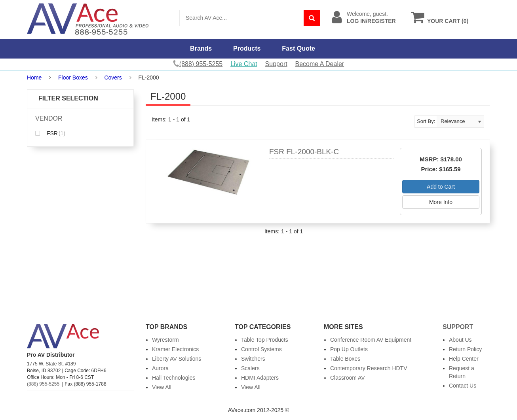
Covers (113, 78)
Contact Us (463, 386)
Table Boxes (345, 359)
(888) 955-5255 (43, 384)
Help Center (464, 359)
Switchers (253, 359)
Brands (201, 48)
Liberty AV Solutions (177, 359)
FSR (50, 133)
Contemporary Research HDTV (369, 368)
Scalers (250, 368)
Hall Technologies (174, 378)
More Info (441, 202)
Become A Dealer (320, 64)
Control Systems (261, 349)
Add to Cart (441, 187)
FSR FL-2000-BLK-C (304, 152)
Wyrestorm (165, 340)
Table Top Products (265, 340)
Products (247, 48)
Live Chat (244, 64)
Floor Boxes (73, 78)
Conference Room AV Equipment (371, 340)
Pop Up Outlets (349, 349)
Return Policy (465, 349)
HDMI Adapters (260, 378)
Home (34, 78)
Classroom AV (348, 378)
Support (276, 64)
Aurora (160, 368)
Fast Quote (298, 48)
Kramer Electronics (175, 349)
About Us (460, 340)
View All (162, 387)
